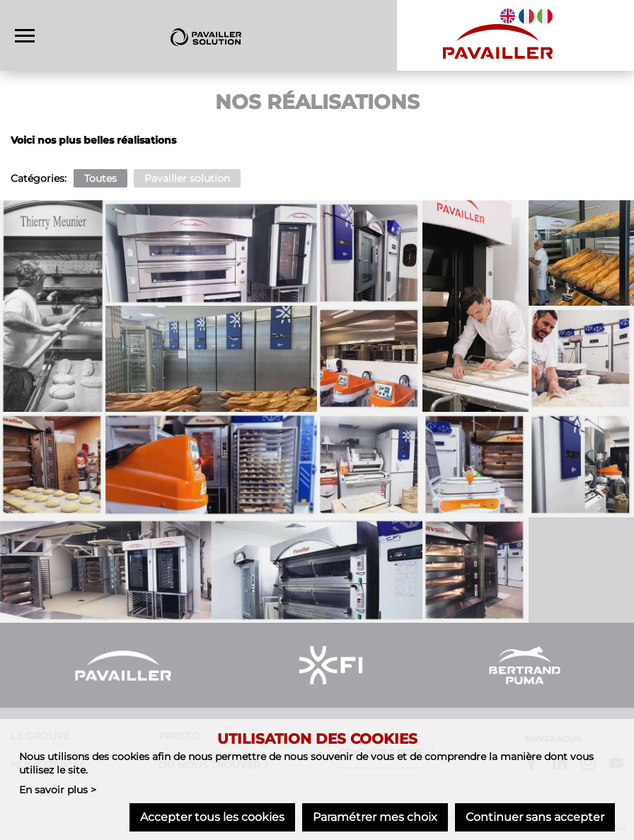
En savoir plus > (58, 790)
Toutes (100, 178)
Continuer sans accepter (535, 817)
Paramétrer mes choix (375, 817)
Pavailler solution (187, 178)
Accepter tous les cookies (212, 817)
